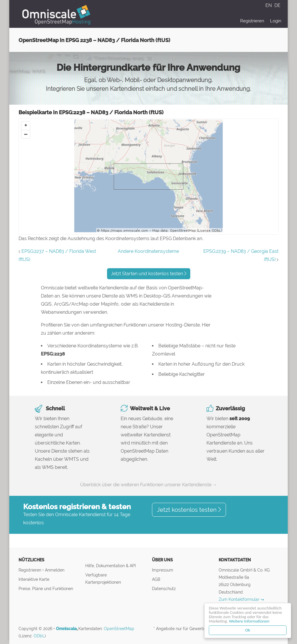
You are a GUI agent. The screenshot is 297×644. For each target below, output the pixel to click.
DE (277, 5)
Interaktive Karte (34, 579)
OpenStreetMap (119, 629)
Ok (248, 630)
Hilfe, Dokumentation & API (111, 566)
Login (276, 21)
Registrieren (252, 21)
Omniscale (66, 629)
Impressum (163, 570)
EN (269, 5)
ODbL (39, 636)
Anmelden (55, 570)
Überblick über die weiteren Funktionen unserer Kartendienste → (149, 485)
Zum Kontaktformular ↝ (241, 599)
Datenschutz (164, 588)
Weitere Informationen (249, 621)
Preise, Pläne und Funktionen (46, 588)
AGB (156, 579)
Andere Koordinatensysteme (148, 251)
